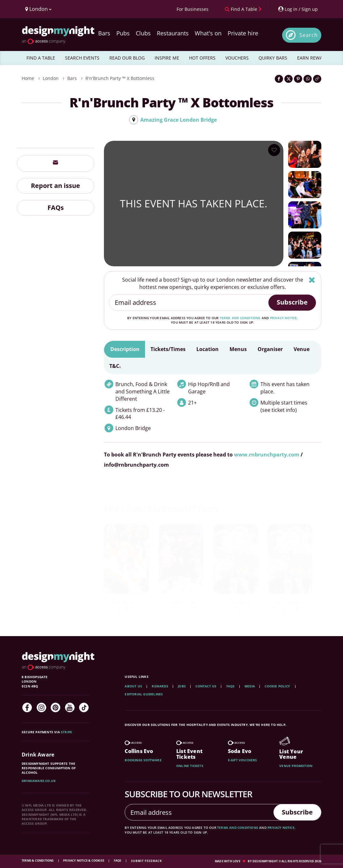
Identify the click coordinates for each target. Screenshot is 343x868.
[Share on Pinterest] (298, 79)
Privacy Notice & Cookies (84, 861)
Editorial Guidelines (144, 694)
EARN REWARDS (314, 58)
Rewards (160, 686)
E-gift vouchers (243, 760)
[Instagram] (41, 707)
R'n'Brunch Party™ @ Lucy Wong (290, 609)
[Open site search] (302, 35)
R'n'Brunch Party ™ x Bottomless (120, 78)
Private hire (243, 33)
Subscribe (292, 302)
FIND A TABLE (41, 58)
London (51, 78)
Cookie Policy (278, 686)
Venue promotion (296, 766)
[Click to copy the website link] (317, 79)
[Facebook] (27, 707)
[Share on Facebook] (279, 79)
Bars (104, 33)
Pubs (123, 33)
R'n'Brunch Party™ (126, 606)
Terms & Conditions (38, 861)
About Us (133, 686)
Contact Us (206, 686)
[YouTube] (70, 707)
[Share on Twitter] (288, 79)
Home (28, 78)
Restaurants (173, 33)
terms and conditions (240, 318)
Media (250, 686)
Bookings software (143, 760)
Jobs (182, 686)
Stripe (66, 732)
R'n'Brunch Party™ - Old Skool (181, 609)
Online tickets (190, 766)
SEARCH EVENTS (82, 58)
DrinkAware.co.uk (39, 781)
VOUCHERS (237, 58)
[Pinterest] (55, 707)
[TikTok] (84, 707)
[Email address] (189, 303)
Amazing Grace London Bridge (179, 120)
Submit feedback (146, 861)
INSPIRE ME (167, 58)
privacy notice (284, 318)
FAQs (56, 208)
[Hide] (312, 280)
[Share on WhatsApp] (308, 79)
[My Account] (298, 9)
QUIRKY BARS (273, 58)
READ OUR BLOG (127, 58)
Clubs (143, 33)
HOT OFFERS (202, 58)
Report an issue (55, 186)
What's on (208, 33)
